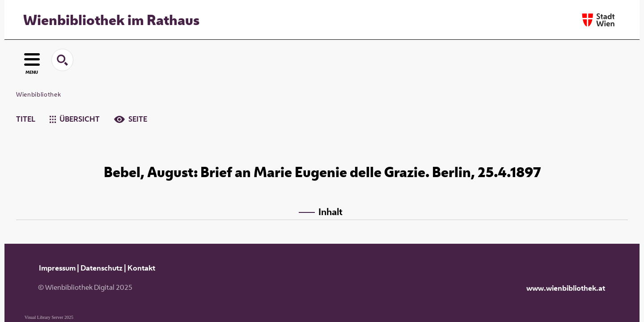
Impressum (57, 268)
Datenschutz (102, 268)
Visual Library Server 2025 (49, 317)
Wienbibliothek (38, 94)
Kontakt (141, 268)
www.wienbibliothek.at (566, 288)
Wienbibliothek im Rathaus (111, 20)
